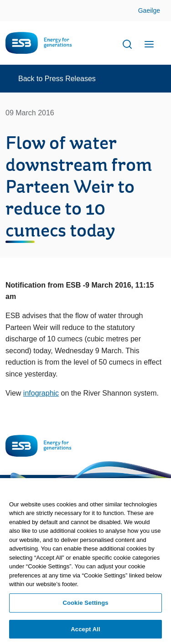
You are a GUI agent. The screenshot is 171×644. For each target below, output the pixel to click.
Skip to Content (157, 11)
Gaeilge (149, 10)
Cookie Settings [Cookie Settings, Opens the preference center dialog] (85, 605)
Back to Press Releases (57, 79)
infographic (41, 393)
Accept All (85, 632)
